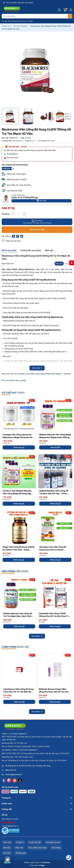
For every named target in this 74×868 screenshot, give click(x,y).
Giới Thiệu (42, 201)
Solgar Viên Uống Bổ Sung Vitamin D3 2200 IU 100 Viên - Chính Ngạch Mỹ (19, 550)
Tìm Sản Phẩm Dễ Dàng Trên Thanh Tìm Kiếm (17, 21)
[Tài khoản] (59, 10)
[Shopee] (15, 781)
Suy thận (7, 853)
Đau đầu (7, 848)
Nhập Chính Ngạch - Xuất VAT (58, 374)
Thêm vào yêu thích (11, 241)
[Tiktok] (20, 781)
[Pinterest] (18, 236)
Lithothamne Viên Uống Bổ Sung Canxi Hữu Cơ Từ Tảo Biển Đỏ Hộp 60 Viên (18, 692)
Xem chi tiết (55, 447)
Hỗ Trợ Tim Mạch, (18, 374)
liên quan (15, 571)
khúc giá (15, 647)
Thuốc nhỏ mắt (35, 842)
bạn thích (13, 393)
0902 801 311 (11, 770)
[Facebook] (4, 781)
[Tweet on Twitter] (22, 236)
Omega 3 (20, 842)
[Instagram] (9, 781)
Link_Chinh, (10, 380)
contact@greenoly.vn (14, 774)
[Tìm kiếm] (70, 16)
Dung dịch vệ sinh (53, 842)
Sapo (43, 865)
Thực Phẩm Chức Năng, (36, 374)
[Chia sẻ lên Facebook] (13, 236)
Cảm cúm (7, 842)
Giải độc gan (21, 853)
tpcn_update (21, 380)
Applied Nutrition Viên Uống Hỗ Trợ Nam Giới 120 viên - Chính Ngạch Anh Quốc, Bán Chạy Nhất (55, 493)
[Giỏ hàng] (65, 10)
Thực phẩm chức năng (37, 848)
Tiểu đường (56, 848)
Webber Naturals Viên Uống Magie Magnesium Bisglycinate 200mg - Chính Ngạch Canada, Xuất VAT (55, 437)
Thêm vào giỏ (19, 447)
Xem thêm (37, 636)
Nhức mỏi (19, 848)
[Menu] (70, 10)
